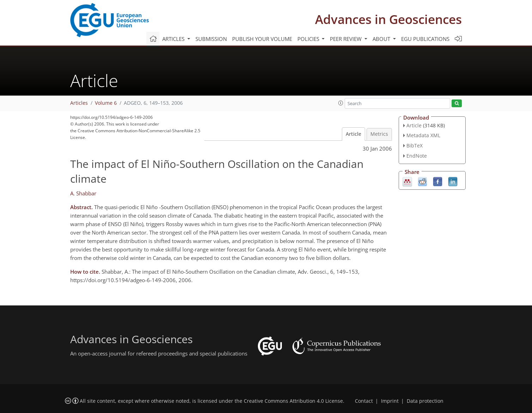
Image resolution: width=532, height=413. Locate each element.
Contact (364, 401)
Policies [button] (309, 39)
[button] (341, 103)
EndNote (417, 156)
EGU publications (425, 39)
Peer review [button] (346, 39)
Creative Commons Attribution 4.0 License (293, 401)
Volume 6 (106, 103)
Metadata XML (423, 135)
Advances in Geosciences (388, 19)
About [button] (382, 39)
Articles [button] (174, 39)
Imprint (390, 401)
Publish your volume (262, 39)
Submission (211, 39)
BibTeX (415, 145)
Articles (79, 103)
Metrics (379, 134)
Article (353, 134)
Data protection (425, 401)
